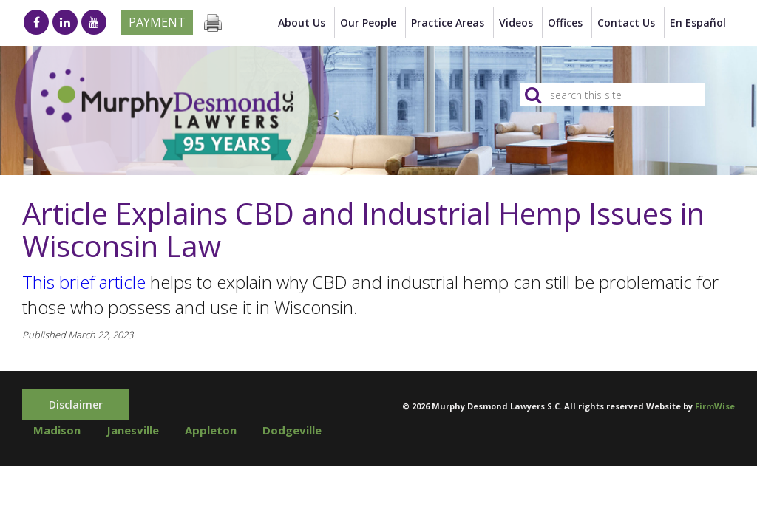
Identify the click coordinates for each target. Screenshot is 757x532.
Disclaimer (76, 405)
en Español (698, 23)
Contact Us (626, 23)
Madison (57, 430)
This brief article (84, 282)
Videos (516, 23)
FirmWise (715, 406)
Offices (565, 23)
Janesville (133, 430)
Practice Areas (448, 23)
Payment (157, 22)
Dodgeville (292, 430)
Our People (368, 23)
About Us (302, 23)
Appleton (211, 430)
